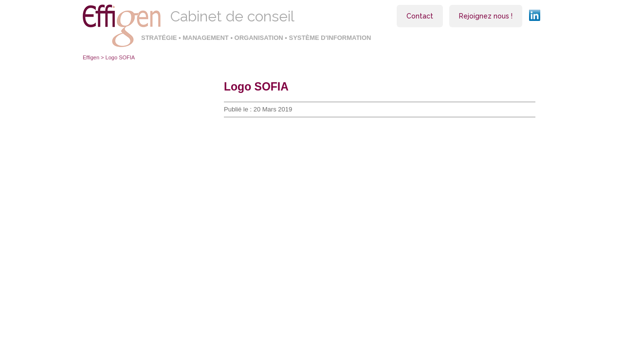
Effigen (91, 57)
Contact (420, 16)
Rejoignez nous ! (486, 16)
